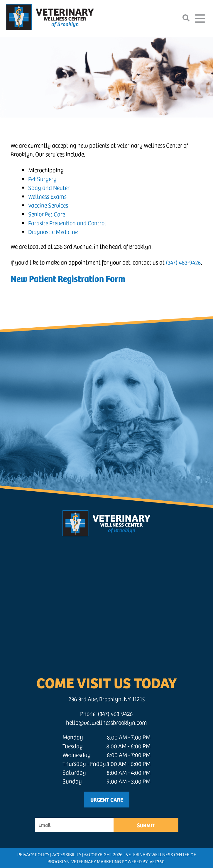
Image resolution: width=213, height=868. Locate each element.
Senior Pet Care (47, 214)
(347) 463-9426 (183, 262)
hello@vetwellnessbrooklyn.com (107, 722)
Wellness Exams (47, 196)
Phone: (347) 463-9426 (107, 714)
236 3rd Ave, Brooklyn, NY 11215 (107, 699)
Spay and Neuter (49, 188)
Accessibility (67, 854)
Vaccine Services (48, 205)
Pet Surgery (42, 179)
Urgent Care (107, 799)
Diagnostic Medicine (53, 232)
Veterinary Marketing (96, 861)
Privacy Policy (33, 854)
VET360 (157, 861)
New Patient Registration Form (68, 278)
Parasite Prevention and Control (67, 223)
